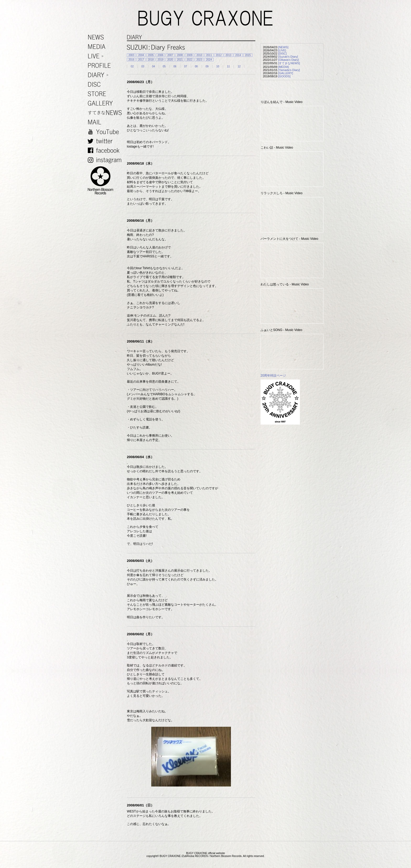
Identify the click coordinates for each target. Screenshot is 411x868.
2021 (180, 60)
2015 (248, 55)
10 (218, 66)
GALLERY (106, 103)
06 (175, 66)
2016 (131, 60)
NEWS (106, 37)
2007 (170, 55)
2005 (151, 55)
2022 (190, 60)
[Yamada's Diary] (289, 70)
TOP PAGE (404, 861)
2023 (199, 60)
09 (207, 66)
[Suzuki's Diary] (288, 57)
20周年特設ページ (273, 376)
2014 (238, 55)
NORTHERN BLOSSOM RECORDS (106, 181)
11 (228, 66)
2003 (131, 55)
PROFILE (106, 66)
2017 (141, 60)
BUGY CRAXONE (206, 18)
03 (143, 66)
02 (132, 66)
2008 (180, 55)
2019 (160, 60)
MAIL (106, 122)
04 (153, 66)
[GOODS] (284, 76)
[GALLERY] (286, 73)
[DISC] (282, 53)
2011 (209, 55)
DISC (106, 85)
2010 (199, 55)
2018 (151, 60)
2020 (170, 60)
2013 (228, 55)
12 (239, 66)
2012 (219, 55)
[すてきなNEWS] (289, 63)
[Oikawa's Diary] (288, 60)
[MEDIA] (283, 67)
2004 (141, 55)
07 (185, 66)
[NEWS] (283, 47)
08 (196, 66)
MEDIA (106, 47)
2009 (190, 55)
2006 (160, 55)
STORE (106, 94)
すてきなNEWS (106, 113)
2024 (209, 60)
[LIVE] (282, 50)
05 (164, 66)
